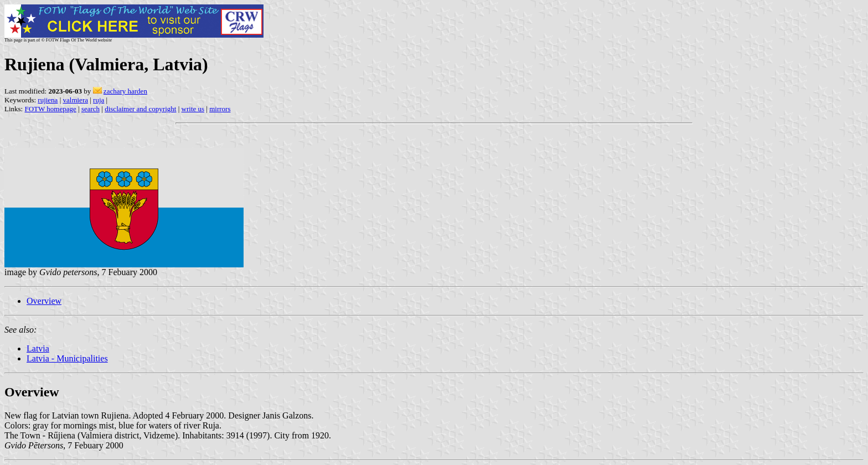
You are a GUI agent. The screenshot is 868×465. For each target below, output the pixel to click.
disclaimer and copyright (140, 109)
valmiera (76, 100)
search (91, 109)
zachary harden (125, 91)
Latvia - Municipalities (67, 358)
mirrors (220, 109)
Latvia (38, 348)
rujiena (48, 100)
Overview (44, 301)
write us (193, 109)
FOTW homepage (50, 109)
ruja (99, 100)
